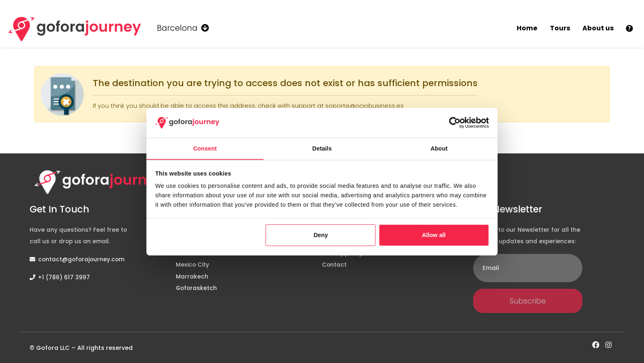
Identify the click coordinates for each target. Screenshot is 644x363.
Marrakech (192, 277)
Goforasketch (196, 288)
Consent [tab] (205, 148)
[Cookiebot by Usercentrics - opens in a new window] (455, 123)
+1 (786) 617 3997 (64, 277)
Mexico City (192, 265)
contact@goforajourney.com (81, 259)
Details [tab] (322, 148)
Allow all (434, 235)
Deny (321, 235)
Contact (334, 265)
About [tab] (439, 148)
